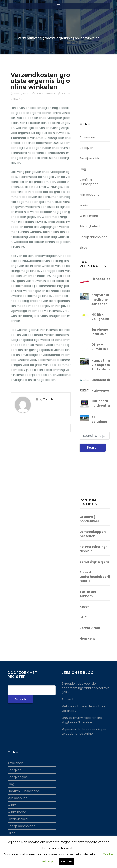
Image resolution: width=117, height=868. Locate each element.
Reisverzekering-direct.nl (94, 549)
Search (93, 447)
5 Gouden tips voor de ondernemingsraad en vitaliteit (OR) (85, 688)
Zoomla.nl (50, 399)
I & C (83, 617)
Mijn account (89, 194)
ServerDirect (90, 628)
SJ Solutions (99, 419)
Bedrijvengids (90, 158)
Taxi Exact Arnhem (88, 594)
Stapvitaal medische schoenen (100, 299)
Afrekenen (87, 137)
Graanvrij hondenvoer (89, 519)
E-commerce (46, 93)
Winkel (84, 205)
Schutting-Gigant (94, 562)
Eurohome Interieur (100, 332)
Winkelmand (89, 216)
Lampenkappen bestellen (93, 534)
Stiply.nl (67, 699)
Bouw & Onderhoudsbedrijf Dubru (95, 577)
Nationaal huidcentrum (102, 403)
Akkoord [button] (66, 861)
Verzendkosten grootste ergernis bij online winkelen (40, 81)
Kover (84, 607)
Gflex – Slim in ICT (100, 347)
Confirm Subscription (89, 182)
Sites (83, 247)
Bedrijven (86, 148)
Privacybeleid (90, 226)
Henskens (88, 638)
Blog (83, 169)
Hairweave (100, 390)
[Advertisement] (98, 97)
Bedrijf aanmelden (93, 237)
